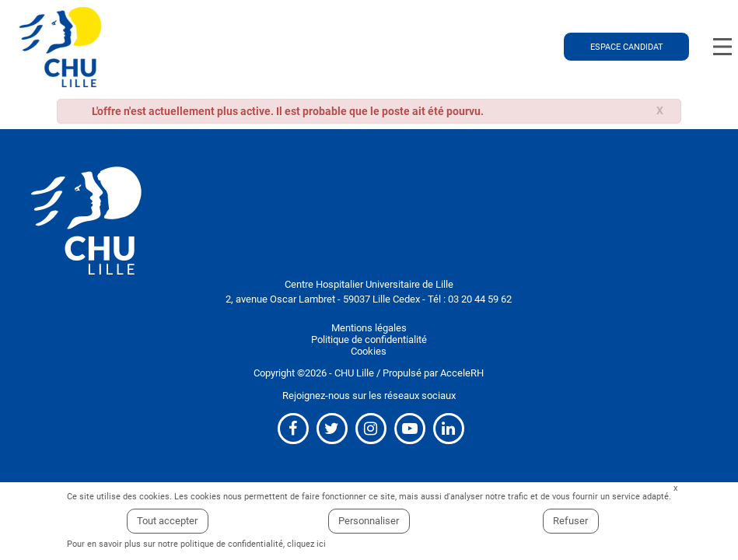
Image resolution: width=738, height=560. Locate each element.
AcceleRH (462, 373)
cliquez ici (306, 544)
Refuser (570, 521)
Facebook (293, 429)
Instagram (371, 429)
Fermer (675, 489)
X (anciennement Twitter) (332, 429)
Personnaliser (369, 521)
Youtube (410, 429)
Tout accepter (167, 521)
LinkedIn (449, 429)
